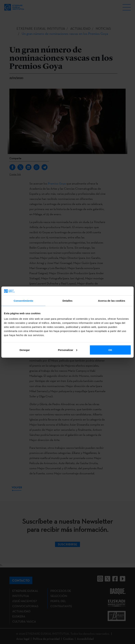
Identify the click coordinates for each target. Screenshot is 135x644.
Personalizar (68, 350)
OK (110, 350)
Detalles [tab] (67, 301)
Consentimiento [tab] (23, 301)
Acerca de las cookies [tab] (112, 301)
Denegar (25, 350)
